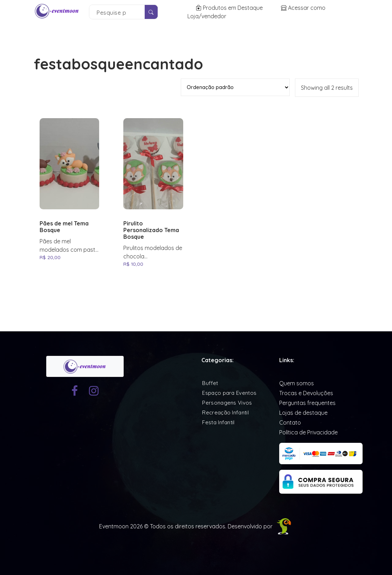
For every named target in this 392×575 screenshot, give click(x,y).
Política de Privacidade (308, 432)
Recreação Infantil (225, 412)
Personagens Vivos (227, 403)
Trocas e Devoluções (306, 393)
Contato (290, 422)
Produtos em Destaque (230, 8)
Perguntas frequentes (307, 403)
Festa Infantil (218, 422)
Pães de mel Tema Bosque (64, 227)
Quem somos (297, 383)
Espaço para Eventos (229, 393)
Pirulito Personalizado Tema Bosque (151, 230)
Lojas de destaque (303, 413)
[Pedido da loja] (235, 87)
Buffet (210, 383)
